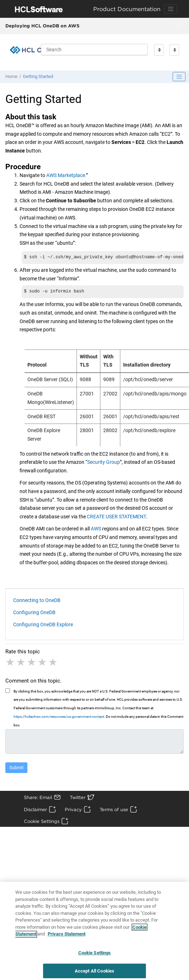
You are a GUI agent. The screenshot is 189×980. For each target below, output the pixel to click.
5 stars (53, 664)
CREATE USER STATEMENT (116, 518)
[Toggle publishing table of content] (179, 77)
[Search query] (94, 50)
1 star (11, 664)
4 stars (43, 664)
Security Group (104, 463)
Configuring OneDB (34, 614)
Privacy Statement (67, 938)
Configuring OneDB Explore (43, 626)
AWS (96, 530)
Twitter (78, 799)
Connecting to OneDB (37, 602)
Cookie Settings (42, 823)
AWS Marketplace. (66, 175)
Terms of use (114, 811)
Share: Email (38, 799)
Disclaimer (35, 811)
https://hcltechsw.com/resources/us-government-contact (59, 718)
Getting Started (38, 76)
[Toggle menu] (177, 26)
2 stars (21, 664)
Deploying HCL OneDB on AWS (42, 26)
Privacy (73, 811)
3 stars (32, 664)
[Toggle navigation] (170, 9)
